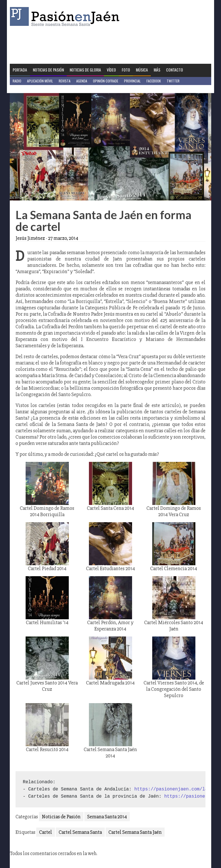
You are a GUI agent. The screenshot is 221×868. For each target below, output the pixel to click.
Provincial (132, 81)
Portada (20, 70)
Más (157, 70)
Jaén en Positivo (25, 89)
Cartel (46, 832)
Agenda (82, 81)
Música (142, 70)
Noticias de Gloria (85, 70)
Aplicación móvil (40, 81)
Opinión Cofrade (106, 81)
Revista (65, 81)
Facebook (154, 81)
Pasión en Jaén (66, 17)
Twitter (173, 81)
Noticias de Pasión (48, 70)
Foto (126, 70)
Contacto (175, 70)
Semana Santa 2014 (107, 817)
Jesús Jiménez (30, 238)
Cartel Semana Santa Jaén (135, 832)
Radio (17, 81)
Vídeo (111, 70)
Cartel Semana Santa (80, 832)
